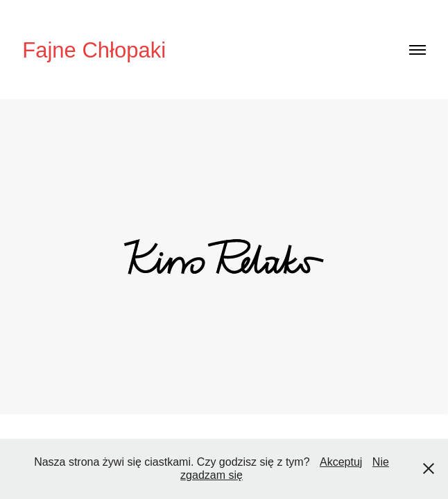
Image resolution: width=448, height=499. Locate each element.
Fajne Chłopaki (94, 50)
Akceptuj (341, 462)
